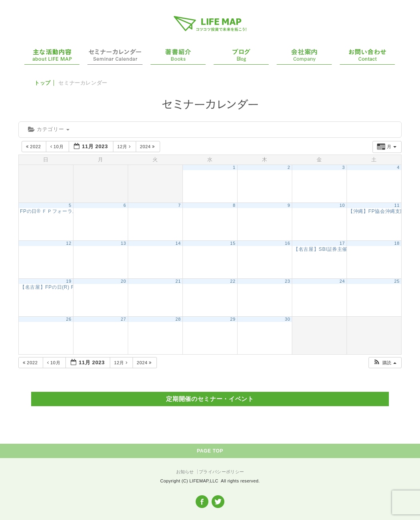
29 (233, 319)
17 (342, 243)
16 (288, 243)
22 (233, 281)
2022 (34, 147)
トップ (43, 83)
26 (69, 319)
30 (288, 319)
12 (69, 243)
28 (178, 319)
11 (397, 205)
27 (124, 319)
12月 (125, 147)
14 (178, 243)
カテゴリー (49, 129)
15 (233, 243)
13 (124, 243)
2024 (148, 147)
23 (288, 281)
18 (397, 243)
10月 (58, 147)
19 (69, 281)
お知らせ (185, 472)
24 (342, 281)
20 (124, 281)
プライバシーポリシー (221, 472)
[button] (385, 363)
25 (397, 281)
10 (342, 205)
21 (178, 281)
